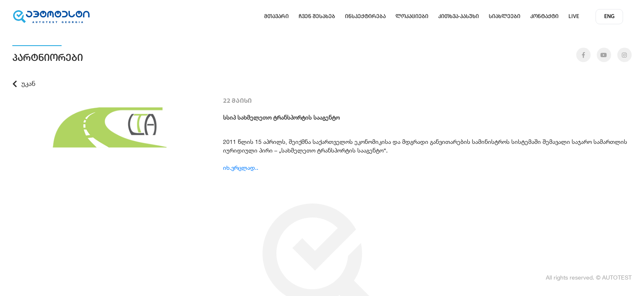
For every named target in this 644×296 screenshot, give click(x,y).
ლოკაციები (412, 17)
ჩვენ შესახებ (317, 17)
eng (609, 17)
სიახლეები (505, 17)
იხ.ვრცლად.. (241, 168)
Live (574, 17)
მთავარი (276, 17)
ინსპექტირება (365, 17)
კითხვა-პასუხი (459, 17)
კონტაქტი (544, 17)
